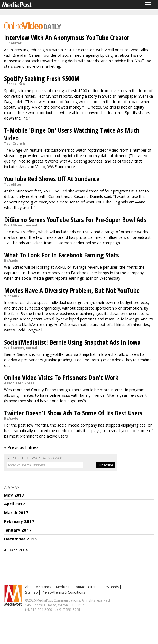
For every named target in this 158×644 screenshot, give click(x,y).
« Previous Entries (21, 447)
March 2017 (16, 512)
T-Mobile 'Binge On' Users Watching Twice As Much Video (72, 134)
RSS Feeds (111, 587)
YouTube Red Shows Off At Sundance (52, 179)
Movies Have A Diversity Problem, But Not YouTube (72, 290)
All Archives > (16, 550)
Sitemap (31, 592)
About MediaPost (39, 587)
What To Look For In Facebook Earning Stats (61, 255)
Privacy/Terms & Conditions (63, 592)
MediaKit (63, 587)
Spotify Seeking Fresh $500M (42, 78)
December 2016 (20, 539)
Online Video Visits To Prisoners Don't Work (61, 377)
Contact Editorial (87, 587)
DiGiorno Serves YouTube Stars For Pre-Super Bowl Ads (75, 219)
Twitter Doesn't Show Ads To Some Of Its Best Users (73, 413)
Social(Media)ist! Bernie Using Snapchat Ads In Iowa (72, 342)
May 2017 (14, 495)
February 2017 (19, 521)
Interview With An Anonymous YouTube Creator (67, 37)
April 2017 (15, 504)
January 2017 (18, 530)
